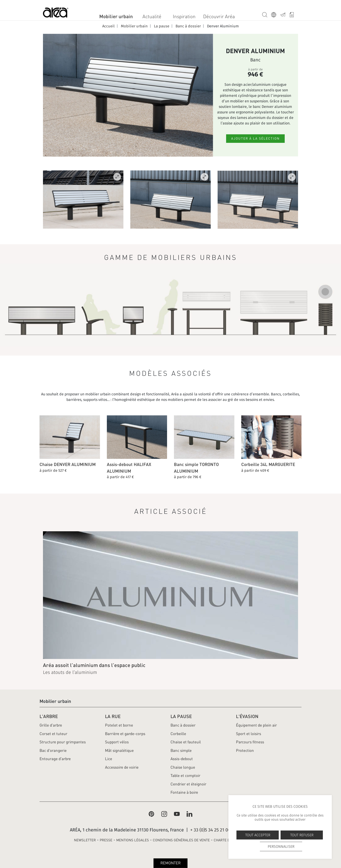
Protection (245, 750)
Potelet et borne (119, 725)
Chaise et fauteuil (186, 742)
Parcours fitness (250, 742)
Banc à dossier (183, 725)
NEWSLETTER (85, 840)
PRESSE (106, 840)
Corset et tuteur (53, 734)
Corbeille (178, 734)
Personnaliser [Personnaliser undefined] (281, 846)
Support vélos (117, 742)
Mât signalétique (119, 750)
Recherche (267, 14)
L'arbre (49, 716)
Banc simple (181, 750)
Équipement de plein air (256, 725)
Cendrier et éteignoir (188, 784)
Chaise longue (183, 767)
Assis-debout (182, 759)
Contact (285, 14)
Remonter (170, 863)
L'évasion (247, 716)
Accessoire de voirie (122, 767)
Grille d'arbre (51, 725)
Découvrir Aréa (219, 16)
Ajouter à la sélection (255, 138)
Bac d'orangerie (53, 750)
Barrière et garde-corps (125, 734)
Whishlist (294, 14)
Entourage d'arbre (55, 759)
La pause (181, 716)
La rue (113, 716)
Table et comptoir (185, 776)
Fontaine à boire (184, 792)
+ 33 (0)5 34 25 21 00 (210, 830)
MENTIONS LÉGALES (133, 840)
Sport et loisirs (249, 734)
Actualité (152, 16)
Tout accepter (258, 835)
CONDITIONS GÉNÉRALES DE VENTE (181, 840)
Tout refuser (302, 835)
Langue (276, 14)
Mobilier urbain (116, 16)
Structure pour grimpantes (63, 742)
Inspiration (184, 16)
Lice (109, 759)
